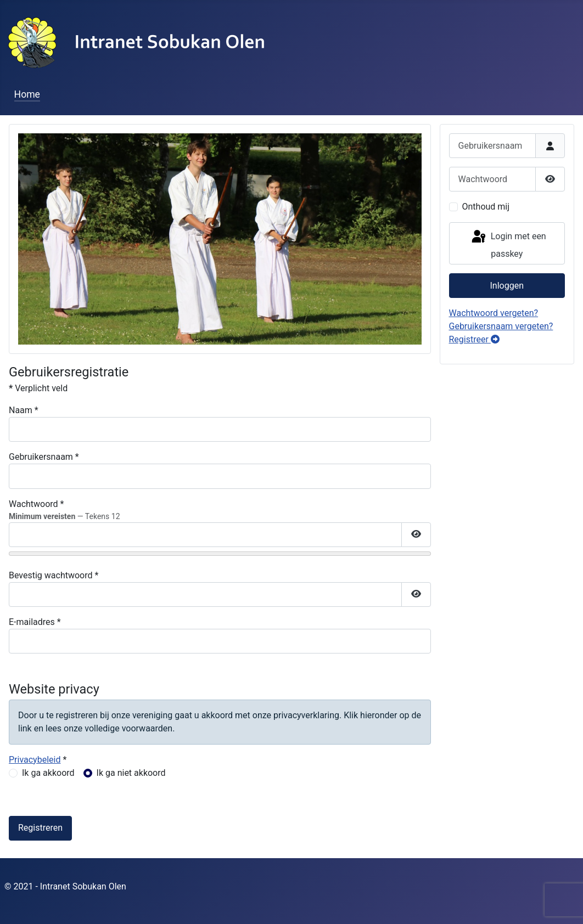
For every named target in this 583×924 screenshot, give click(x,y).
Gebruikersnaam (44, 457)
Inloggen (507, 286)
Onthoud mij (486, 207)
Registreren (40, 828)
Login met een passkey (508, 244)
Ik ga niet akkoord (131, 773)
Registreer (474, 339)
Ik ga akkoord (48, 773)
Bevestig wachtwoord (54, 575)
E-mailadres (35, 622)
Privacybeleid (35, 760)
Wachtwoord (37, 504)
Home (27, 94)
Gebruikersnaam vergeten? (501, 326)
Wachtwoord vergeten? (494, 313)
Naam (24, 410)
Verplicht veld (38, 388)
